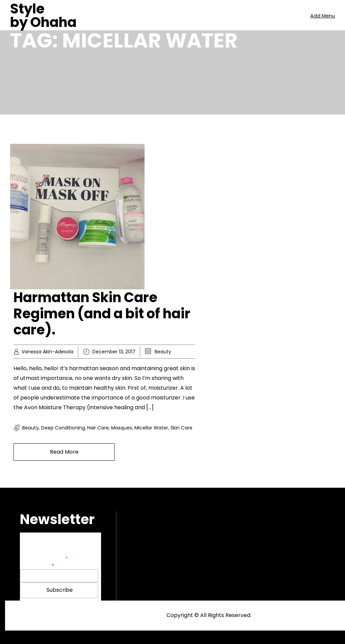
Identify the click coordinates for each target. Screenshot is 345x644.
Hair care (98, 428)
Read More (64, 452)
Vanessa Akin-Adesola (48, 352)
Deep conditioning (63, 428)
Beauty (163, 352)
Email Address (37, 565)
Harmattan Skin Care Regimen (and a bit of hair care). (102, 314)
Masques (122, 428)
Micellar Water (151, 428)
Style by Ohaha (43, 15)
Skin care (181, 428)
